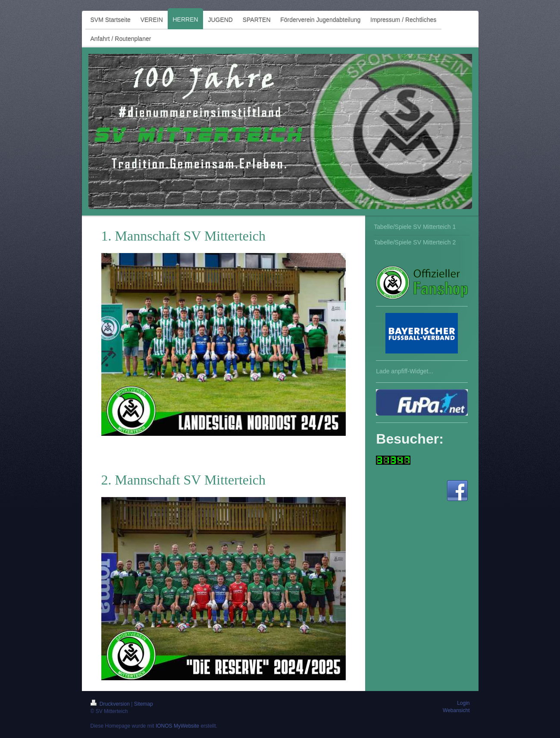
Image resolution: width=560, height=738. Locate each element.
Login (463, 703)
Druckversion (111, 704)
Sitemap (144, 704)
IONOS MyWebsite (177, 726)
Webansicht (456, 710)
